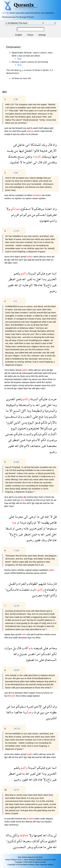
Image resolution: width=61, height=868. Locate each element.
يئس (24, 422)
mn (11, 131)
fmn (17, 260)
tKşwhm (18, 382)
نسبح (21, 156)
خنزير (32, 528)
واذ (54, 145)
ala (15, 376)
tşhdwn (42, 198)
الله (24, 279)
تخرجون (51, 215)
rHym (15, 263)
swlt (38, 634)
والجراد (23, 584)
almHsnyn (14, 825)
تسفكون (25, 209)
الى (26, 517)
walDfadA (44, 570)
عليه (25, 285)
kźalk (13, 822)
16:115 (17, 728)
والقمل (13, 584)
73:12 (4, 13)
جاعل (21, 145)
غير (54, 285)
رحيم (53, 291)
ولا (8, 209)
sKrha (19, 822)
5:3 (15, 301)
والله (16, 654)
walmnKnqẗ (16, 373)
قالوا (36, 150)
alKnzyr (43, 257)
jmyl (11, 638)
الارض (52, 150)
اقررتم (15, 215)
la (30, 134)
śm (24, 198)
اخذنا (48, 209)
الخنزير (51, 279)
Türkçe (30, 35)
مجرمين (37, 595)
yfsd (15, 131)
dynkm (8, 382)
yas (40, 379)
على (35, 416)
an (52, 260)
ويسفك (46, 156)
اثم (30, 285)
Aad (37, 260)
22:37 (16, 790)
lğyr (9, 260)
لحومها (37, 835)
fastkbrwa (21, 573)
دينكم (48, 428)
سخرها (27, 841)
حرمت (52, 399)
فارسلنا (51, 584)
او (18, 522)
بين (42, 712)
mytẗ (15, 500)
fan (30, 388)
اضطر (12, 279)
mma (39, 693)
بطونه (53, 712)
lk (12, 134)
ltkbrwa (29, 822)
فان (21, 446)
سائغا (10, 712)
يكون (30, 522)
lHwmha (19, 819)
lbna (18, 696)
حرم (48, 273)
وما (44, 279)
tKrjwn (48, 195)
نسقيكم (21, 706)
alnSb (42, 376)
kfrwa (50, 379)
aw (19, 500)
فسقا (9, 528)
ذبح (41, 416)
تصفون (30, 660)
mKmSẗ (10, 388)
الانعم (38, 706)
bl (35, 634)
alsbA (10, 376)
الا (11, 411)
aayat (7, 573)
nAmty (22, 385)
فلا (35, 285)
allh (13, 260)
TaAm (41, 497)
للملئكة (35, 145)
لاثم (26, 446)
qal (10, 128)
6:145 (16, 462)
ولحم (17, 273)
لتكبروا (11, 841)
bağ (30, 260)
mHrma (30, 497)
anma (7, 257)
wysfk (24, 131)
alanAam (19, 693)
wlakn (37, 819)
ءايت (33, 589)
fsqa (7, 503)
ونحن (28, 156)
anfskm (8, 198)
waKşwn (26, 382)
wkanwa (30, 573)
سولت (8, 648)
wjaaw (8, 634)
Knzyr (43, 500)
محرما (19, 517)
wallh (16, 638)
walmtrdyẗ (38, 373)
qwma (37, 573)
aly (25, 497)
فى (15, 145)
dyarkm (19, 198)
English (19, 35)
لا (21, 162)
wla (43, 195)
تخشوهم (33, 428)
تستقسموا (11, 416)
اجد (47, 517)
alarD (36, 128)
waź (7, 128)
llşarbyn (36, 696)
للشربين (51, 718)
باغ (49, 285)
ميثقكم (39, 209)
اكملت (52, 434)
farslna (8, 570)
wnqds (8, 134)
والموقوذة (12, 405)
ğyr (26, 260)
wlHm (36, 257)
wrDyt (28, 385)
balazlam (18, 379)
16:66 (16, 670)
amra (54, 634)
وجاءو (52, 648)
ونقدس (52, 162)
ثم (21, 215)
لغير (29, 279)
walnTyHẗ (47, 373)
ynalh (43, 819)
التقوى (52, 841)
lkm (44, 382)
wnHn (37, 131)
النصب (27, 416)
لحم (40, 528)
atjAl (51, 128)
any (25, 128)
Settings (42, 35)
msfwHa (29, 500)
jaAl (29, 128)
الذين (17, 422)
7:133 (16, 550)
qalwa (46, 128)
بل (14, 648)
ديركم (27, 215)
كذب (24, 648)
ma (27, 134)
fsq (30, 379)
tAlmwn (34, 134)
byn (6, 696)
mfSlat (13, 573)
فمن (18, 279)
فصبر (31, 654)
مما (12, 706)
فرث (36, 712)
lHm (38, 500)
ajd (10, 497)
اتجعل (28, 150)
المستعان (50, 660)
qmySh (19, 634)
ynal (9, 819)
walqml (36, 570)
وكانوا (53, 595)
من (16, 150)
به (34, 279)
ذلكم (44, 422)
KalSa (24, 696)
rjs (52, 500)
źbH (33, 376)
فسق (37, 422)
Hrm (12, 257)
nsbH (43, 131)
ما (24, 162)
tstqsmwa (9, 379)
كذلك (35, 841)
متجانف (35, 446)
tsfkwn (30, 195)
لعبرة (30, 706)
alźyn (45, 379)
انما (54, 273)
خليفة (43, 150)
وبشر (30, 847)
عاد (40, 285)
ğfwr (11, 263)
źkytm (23, 376)
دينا (28, 440)
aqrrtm (29, 198)
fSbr (7, 638)
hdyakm (48, 822)
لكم (44, 434)
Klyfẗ (41, 128)
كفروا (10, 422)
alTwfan (21, 570)
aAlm (23, 134)
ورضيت (51, 440)
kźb (29, 634)
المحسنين (20, 847)
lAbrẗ (26, 693)
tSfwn (38, 638)
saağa (30, 696)
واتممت (28, 434)
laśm (26, 388)
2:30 (16, 99)
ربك (44, 145)
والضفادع (50, 589)
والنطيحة (37, 411)
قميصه (37, 648)
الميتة (32, 273)
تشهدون (45, 220)
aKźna (12, 195)
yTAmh (48, 497)
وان (19, 416)
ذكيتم (52, 416)
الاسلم (36, 440)
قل (55, 517)
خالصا (18, 712)
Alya (36, 497)
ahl (53, 257)
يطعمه (45, 522)
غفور (11, 285)
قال (50, 145)
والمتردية (50, 411)
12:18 (16, 606)
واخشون (22, 428)
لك (44, 162)
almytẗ (24, 257)
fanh (49, 500)
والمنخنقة (25, 405)
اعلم (29, 162)
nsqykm (32, 693)
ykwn (10, 500)
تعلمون (15, 162)
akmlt (39, 382)
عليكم (41, 273)
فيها (21, 150)
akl (6, 376)
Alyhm (14, 570)
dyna (45, 385)
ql (6, 497)
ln (6, 819)
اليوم (31, 422)
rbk (14, 128)
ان (20, 285)
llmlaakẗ (19, 128)
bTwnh (47, 693)
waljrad (29, 570)
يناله (9, 835)
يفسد (10, 150)
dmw (19, 59)
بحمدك (13, 156)
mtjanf (21, 388)
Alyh (49, 260)
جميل (23, 654)
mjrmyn (43, 573)
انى (27, 145)
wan (46, 376)
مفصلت (24, 589)
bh (6, 260)
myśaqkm (20, 195)
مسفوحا (51, 528)
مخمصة (51, 446)
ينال (50, 835)
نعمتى (9, 434)
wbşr (7, 825)
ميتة (23, 522)
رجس (19, 528)
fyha (7, 131)
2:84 (16, 173)
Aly (37, 376)
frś (10, 696)
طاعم (53, 522)
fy (32, 128)
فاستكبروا (12, 589)
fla (41, 260)
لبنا (25, 712)
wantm (36, 198)
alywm (35, 379)
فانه (25, 528)
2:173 (16, 231)
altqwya (49, 819)
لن (55, 835)
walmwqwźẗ (28, 373)
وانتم (53, 220)
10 (6, 790)
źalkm (26, 379)
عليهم (42, 584)
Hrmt (7, 370)
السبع (17, 411)
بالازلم (52, 422)
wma (49, 257)
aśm (44, 260)
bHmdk (49, 131)
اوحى (32, 517)
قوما (45, 595)
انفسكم (41, 215)
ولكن (15, 835)
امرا (38, 654)
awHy (21, 497)
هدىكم (38, 847)
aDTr (22, 260)
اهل (38, 279)
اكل (23, 411)
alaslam (38, 385)
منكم (43, 841)
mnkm (8, 822)
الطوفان (33, 584)
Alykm (18, 257)
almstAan (23, 638)
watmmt (8, 385)
